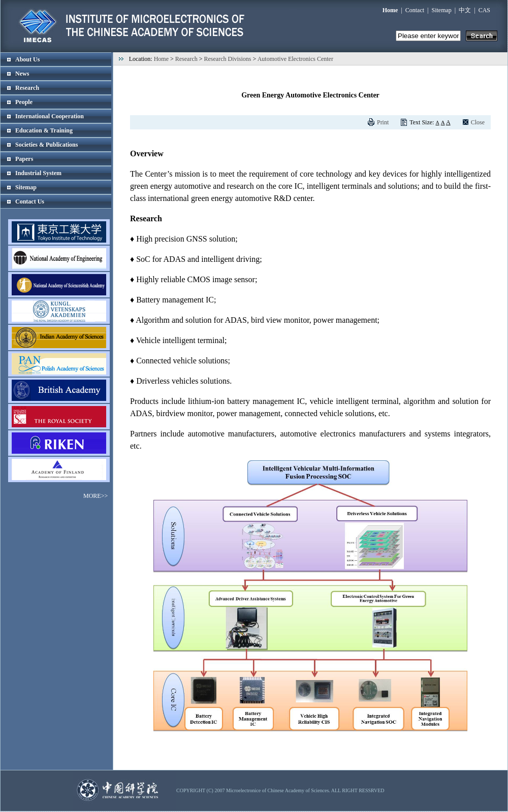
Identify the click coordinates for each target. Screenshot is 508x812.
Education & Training (44, 130)
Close (478, 122)
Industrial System (38, 173)
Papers (24, 159)
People (24, 102)
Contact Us (30, 201)
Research (27, 88)
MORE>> (96, 496)
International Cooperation (50, 116)
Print (383, 122)
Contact (415, 10)
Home (161, 59)
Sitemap (442, 10)
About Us (27, 59)
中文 (465, 10)
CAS (484, 10)
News (22, 74)
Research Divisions (228, 59)
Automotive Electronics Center (295, 59)
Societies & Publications (46, 145)
